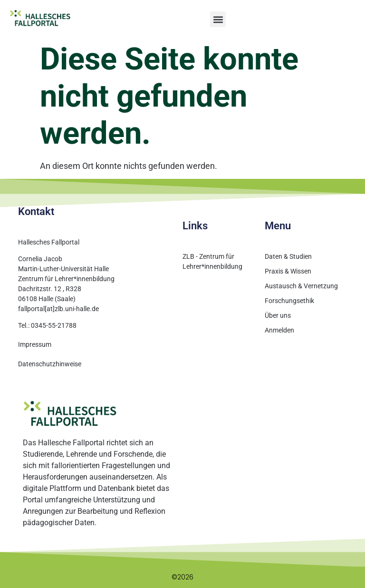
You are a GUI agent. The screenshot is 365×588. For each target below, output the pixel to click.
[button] (218, 19)
